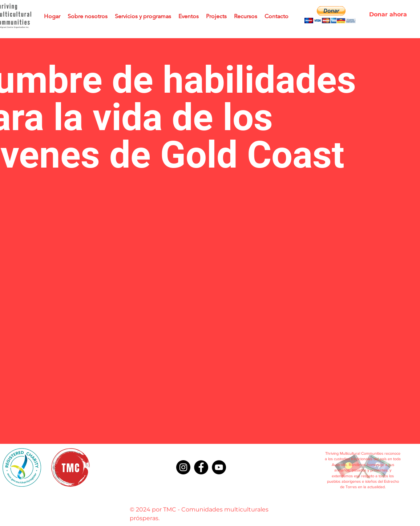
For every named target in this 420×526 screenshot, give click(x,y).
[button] (330, 15)
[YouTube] (219, 467)
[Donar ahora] (388, 15)
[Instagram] (183, 467)
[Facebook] (201, 467)
